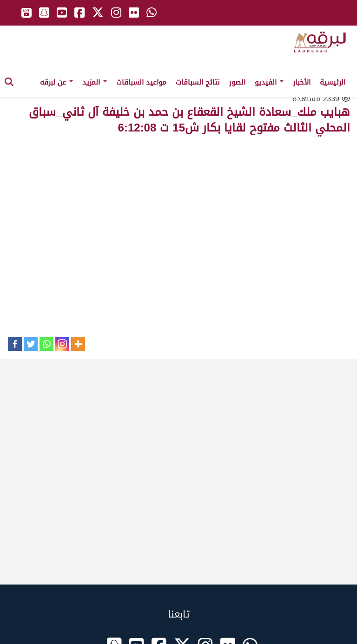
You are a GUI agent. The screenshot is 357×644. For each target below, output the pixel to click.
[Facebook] (15, 344)
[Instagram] (62, 344)
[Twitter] (31, 344)
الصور (237, 82)
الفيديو (269, 82)
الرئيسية (333, 82)
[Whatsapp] (46, 344)
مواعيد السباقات (141, 82)
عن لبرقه (56, 82)
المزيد (95, 82)
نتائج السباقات (198, 82)
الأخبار (302, 82)
